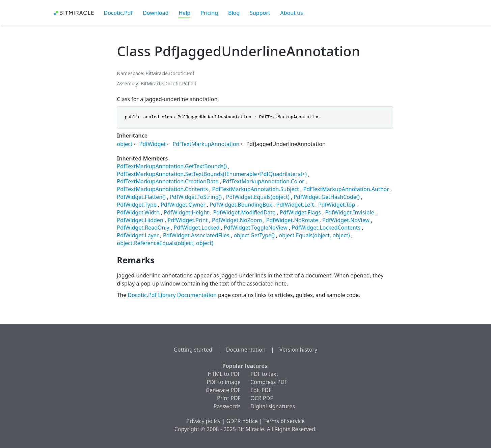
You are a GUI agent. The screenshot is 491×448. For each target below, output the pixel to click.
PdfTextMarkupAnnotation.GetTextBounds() (172, 166)
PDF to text (264, 374)
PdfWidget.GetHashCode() (326, 197)
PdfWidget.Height (186, 212)
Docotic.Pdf (118, 13)
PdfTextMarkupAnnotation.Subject (255, 189)
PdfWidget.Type (137, 205)
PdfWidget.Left (295, 205)
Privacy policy (203, 421)
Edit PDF (261, 390)
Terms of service (284, 421)
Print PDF (229, 398)
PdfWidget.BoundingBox (241, 205)
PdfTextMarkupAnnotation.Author (346, 189)
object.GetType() (254, 235)
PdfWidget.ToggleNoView (256, 228)
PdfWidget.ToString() (196, 197)
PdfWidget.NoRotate (292, 220)
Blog (234, 13)
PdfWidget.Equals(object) (258, 197)
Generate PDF (223, 390)
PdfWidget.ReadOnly (143, 228)
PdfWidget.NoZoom (237, 220)
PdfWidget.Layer (138, 235)
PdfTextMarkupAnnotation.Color (264, 181)
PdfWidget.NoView (346, 220)
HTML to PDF (224, 374)
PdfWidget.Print (188, 220)
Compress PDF (269, 382)
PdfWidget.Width (138, 212)
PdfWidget (153, 144)
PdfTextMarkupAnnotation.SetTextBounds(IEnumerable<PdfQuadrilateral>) (212, 174)
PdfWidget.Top (337, 205)
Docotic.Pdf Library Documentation (172, 295)
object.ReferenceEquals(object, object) (165, 243)
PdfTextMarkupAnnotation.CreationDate (168, 181)
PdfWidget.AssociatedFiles (196, 235)
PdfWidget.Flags (300, 212)
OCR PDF (262, 398)
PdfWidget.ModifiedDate (244, 212)
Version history (298, 350)
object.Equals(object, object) (314, 235)
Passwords (227, 406)
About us (292, 13)
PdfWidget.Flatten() (141, 197)
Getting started (193, 350)
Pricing (209, 13)
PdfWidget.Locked (196, 228)
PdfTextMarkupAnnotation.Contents (162, 189)
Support (260, 13)
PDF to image (224, 382)
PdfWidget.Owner (183, 205)
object (125, 144)
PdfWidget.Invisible (349, 212)
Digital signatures (273, 406)
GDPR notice (242, 421)
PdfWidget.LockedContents (326, 228)
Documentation (246, 350)
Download (156, 13)
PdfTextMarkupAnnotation (206, 144)
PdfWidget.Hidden (140, 220)
